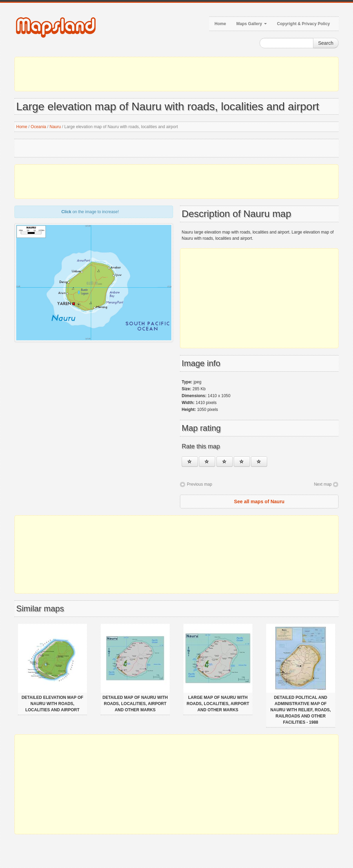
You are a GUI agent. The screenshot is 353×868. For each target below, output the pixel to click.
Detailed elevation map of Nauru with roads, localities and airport (52, 704)
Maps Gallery (252, 24)
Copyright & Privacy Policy (304, 24)
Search (326, 43)
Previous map (199, 484)
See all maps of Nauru (259, 502)
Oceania (38, 127)
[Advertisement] (176, 74)
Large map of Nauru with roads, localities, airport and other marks (218, 704)
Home (220, 24)
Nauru (55, 127)
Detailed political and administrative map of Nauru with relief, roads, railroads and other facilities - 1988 (300, 710)
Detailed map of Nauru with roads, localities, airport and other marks (135, 704)
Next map (323, 484)
